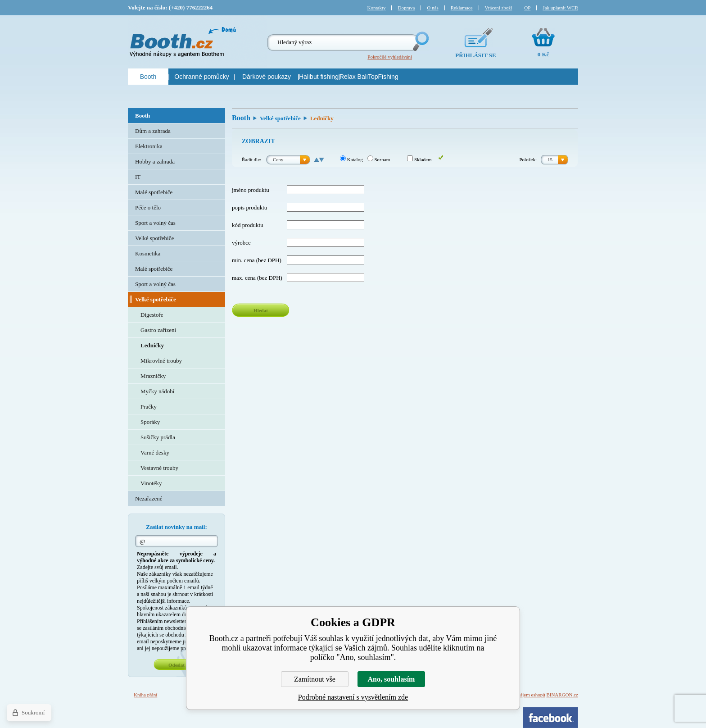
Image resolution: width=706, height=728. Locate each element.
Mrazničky (153, 376)
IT (138, 177)
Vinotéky (151, 483)
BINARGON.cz (562, 695)
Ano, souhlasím (391, 679)
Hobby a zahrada (155, 162)
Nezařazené (149, 498)
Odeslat (176, 665)
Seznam (379, 159)
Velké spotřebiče (280, 118)
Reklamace (462, 8)
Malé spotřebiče (154, 192)
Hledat (261, 310)
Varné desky (155, 453)
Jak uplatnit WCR (560, 8)
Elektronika (149, 146)
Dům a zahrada (153, 131)
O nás (432, 8)
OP (527, 8)
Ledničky (152, 345)
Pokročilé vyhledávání (390, 57)
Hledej (420, 41)
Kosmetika (148, 253)
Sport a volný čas (155, 223)
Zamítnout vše (315, 679)
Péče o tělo (148, 207)
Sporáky (150, 422)
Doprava (406, 8)
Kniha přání (145, 695)
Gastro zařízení (158, 330)
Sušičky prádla (158, 437)
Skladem (419, 159)
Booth (241, 118)
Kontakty (377, 8)
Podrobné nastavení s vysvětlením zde (353, 697)
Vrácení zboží (499, 8)
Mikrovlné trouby (161, 361)
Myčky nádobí (157, 391)
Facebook (550, 718)
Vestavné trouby (159, 468)
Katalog (351, 159)
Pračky (149, 407)
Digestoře (152, 315)
